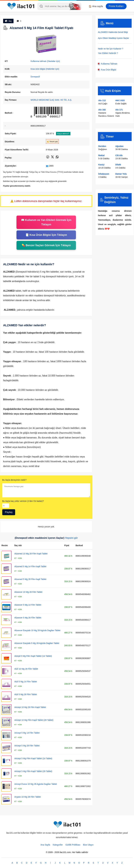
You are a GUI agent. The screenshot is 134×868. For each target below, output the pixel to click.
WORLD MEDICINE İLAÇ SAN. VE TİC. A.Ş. (51, 100)
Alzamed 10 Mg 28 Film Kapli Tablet (31, 554)
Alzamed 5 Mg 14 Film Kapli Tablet (30, 566)
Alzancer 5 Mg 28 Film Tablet (28, 618)
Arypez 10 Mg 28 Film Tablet (28, 797)
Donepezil (35, 77)
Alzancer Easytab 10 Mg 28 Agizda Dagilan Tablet (37, 630)
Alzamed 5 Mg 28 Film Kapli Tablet (30, 579)
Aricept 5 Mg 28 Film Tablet (27, 746)
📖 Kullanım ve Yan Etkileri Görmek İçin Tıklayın (46, 222)
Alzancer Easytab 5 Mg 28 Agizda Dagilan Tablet (37, 643)
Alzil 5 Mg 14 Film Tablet (26, 682)
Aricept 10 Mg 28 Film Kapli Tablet (30, 707)
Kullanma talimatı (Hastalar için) (45, 61)
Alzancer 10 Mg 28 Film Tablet (28, 592)
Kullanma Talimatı (108, 64)
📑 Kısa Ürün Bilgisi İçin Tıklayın (46, 235)
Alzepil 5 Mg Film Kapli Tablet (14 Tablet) (33, 656)
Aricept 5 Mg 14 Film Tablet (27, 733)
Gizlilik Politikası (73, 845)
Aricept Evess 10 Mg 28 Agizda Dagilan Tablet (36, 784)
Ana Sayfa (45, 845)
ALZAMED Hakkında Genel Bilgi (113, 32)
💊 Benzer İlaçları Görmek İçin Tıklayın (46, 245)
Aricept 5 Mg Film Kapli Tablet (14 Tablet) (33, 758)
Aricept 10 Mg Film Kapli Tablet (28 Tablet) (34, 720)
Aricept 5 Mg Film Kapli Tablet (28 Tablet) (33, 771)
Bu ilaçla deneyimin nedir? (14, 480)
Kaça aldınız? (63, 134)
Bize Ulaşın (88, 845)
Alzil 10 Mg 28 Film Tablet (26, 669)
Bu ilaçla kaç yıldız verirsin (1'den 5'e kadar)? (23, 501)
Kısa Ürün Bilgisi (107, 70)
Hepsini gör (71, 538)
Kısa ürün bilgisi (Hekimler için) (45, 69)
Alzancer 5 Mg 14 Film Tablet (28, 605)
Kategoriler (58, 845)
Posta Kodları (116, 6)
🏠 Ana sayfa (96, 6)
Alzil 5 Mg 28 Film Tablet (26, 694)
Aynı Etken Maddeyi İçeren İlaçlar (113, 38)
